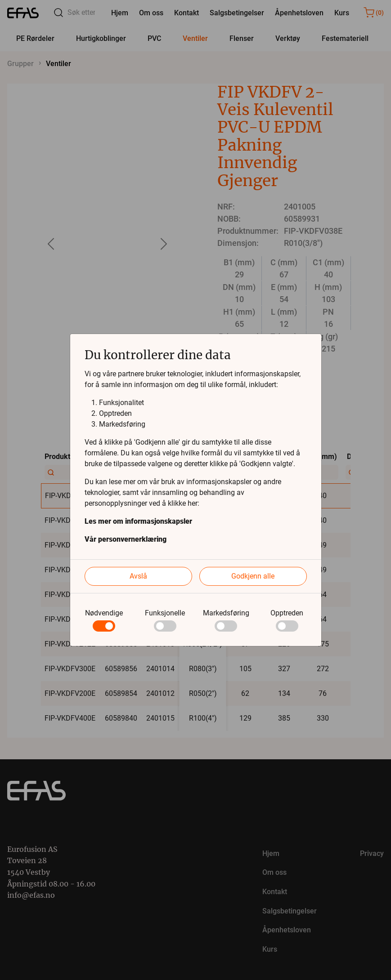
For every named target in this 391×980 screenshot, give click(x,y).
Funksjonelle (165, 613)
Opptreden (287, 613)
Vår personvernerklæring (126, 539)
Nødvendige (104, 613)
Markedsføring (226, 613)
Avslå (138, 576)
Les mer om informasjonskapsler (138, 521)
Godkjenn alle (253, 576)
